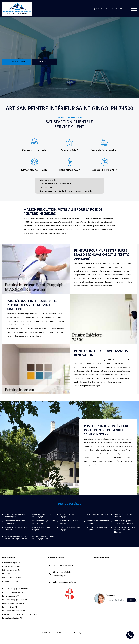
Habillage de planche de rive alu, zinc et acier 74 (20, 614)
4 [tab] (108, 487)
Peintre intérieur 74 (10, 607)
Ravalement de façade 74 (12, 566)
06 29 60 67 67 (116, 9)
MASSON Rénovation (61, 633)
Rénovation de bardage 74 (12, 618)
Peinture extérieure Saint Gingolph (69, 522)
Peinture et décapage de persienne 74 (16, 589)
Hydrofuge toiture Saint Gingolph (41, 528)
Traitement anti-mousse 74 (12, 585)
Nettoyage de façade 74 (11, 563)
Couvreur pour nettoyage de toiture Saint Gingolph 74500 (16, 537)
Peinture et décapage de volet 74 (15, 600)
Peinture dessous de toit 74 (12, 592)
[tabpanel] (108, 446)
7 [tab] (124, 487)
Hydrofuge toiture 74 (10, 581)
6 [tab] (118, 487)
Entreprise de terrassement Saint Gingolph (15, 522)
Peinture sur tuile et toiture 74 (14, 611)
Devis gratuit (45, 62)
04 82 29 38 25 (101, 9)
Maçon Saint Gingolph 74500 (98, 514)
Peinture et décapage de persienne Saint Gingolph (123, 522)
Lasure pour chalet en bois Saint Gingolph (42, 515)
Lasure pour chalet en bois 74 (13, 603)
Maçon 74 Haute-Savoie (11, 574)
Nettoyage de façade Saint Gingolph (124, 515)
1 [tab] (92, 487)
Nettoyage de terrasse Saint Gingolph (97, 528)
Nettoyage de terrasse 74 (12, 577)
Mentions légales (77, 633)
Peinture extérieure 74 (11, 596)
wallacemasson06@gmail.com (64, 582)
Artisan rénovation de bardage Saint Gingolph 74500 (44, 537)
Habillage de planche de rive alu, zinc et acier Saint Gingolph (125, 530)
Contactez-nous (91, 633)
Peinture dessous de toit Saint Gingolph (98, 522)
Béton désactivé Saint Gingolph (68, 515)
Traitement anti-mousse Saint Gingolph (16, 528)
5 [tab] (113, 487)
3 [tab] (103, 487)
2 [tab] (98, 487)
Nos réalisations (16, 62)
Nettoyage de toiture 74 (11, 570)
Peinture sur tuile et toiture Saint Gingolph (15, 515)
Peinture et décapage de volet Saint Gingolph (44, 522)
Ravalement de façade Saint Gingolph (70, 528)
